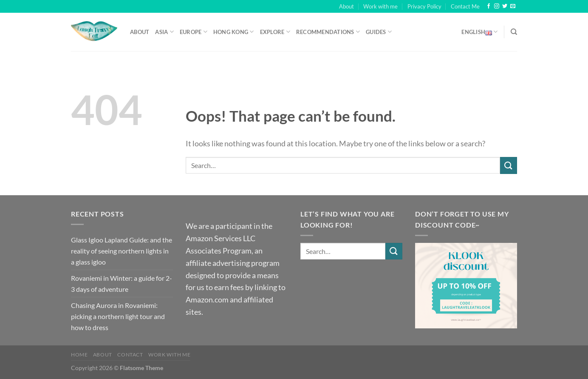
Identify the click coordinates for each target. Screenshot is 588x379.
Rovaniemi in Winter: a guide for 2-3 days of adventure (122, 284)
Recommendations (328, 32)
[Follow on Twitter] (505, 6)
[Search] (514, 32)
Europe (194, 32)
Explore (275, 32)
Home (79, 355)
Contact (130, 355)
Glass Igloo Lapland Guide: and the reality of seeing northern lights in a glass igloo (122, 251)
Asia (164, 32)
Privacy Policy (424, 6)
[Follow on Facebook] (489, 6)
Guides (379, 32)
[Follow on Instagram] (497, 6)
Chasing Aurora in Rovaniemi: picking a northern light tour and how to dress (118, 316)
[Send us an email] (513, 6)
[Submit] (509, 165)
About (346, 6)
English (479, 32)
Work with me (380, 6)
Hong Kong (234, 32)
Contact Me (465, 6)
